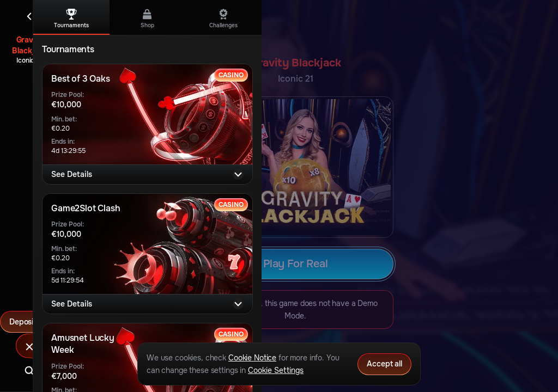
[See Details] (238, 174)
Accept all (384, 364)
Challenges (223, 19)
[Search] (29, 371)
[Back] (29, 16)
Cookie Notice (252, 358)
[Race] (29, 347)
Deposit (29, 322)
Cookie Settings (276, 370)
